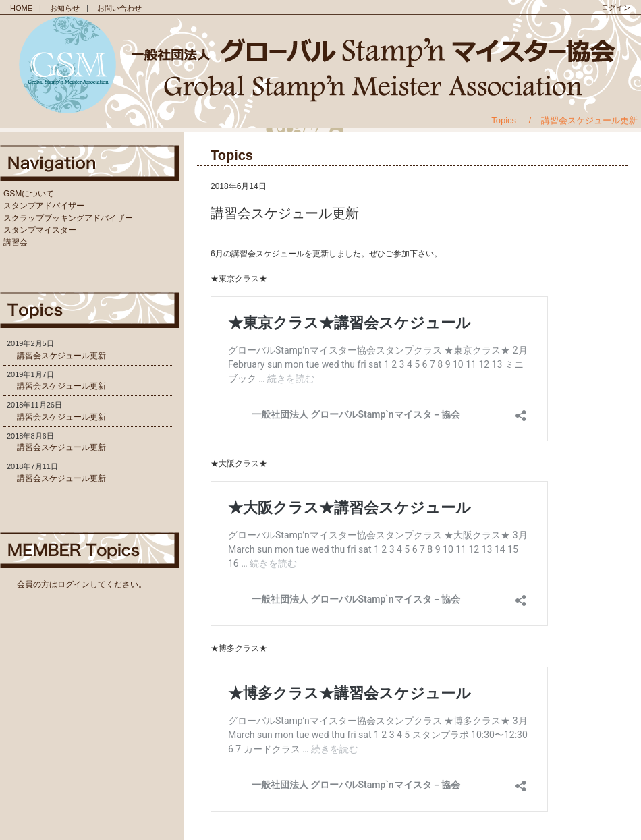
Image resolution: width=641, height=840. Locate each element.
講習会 (16, 242)
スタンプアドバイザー (44, 206)
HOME (21, 8)
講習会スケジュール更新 (61, 356)
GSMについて (29, 194)
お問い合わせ (119, 8)
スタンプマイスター (40, 230)
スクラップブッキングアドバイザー (68, 218)
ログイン (616, 7)
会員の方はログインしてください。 (82, 584)
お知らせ (65, 8)
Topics (504, 120)
